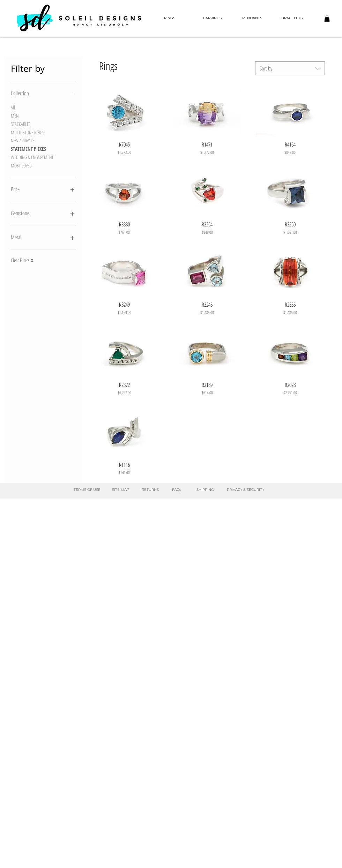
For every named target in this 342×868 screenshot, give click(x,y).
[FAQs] (176, 490)
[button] (327, 18)
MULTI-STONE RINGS (28, 132)
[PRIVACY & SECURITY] (245, 490)
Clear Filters (22, 260)
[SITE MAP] (120, 490)
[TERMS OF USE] (87, 490)
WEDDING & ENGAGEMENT (32, 157)
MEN (15, 115)
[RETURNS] (150, 490)
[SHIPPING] (205, 490)
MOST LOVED (21, 165)
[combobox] (290, 68)
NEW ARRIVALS (23, 140)
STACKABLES (21, 124)
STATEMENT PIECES (28, 148)
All (13, 107)
